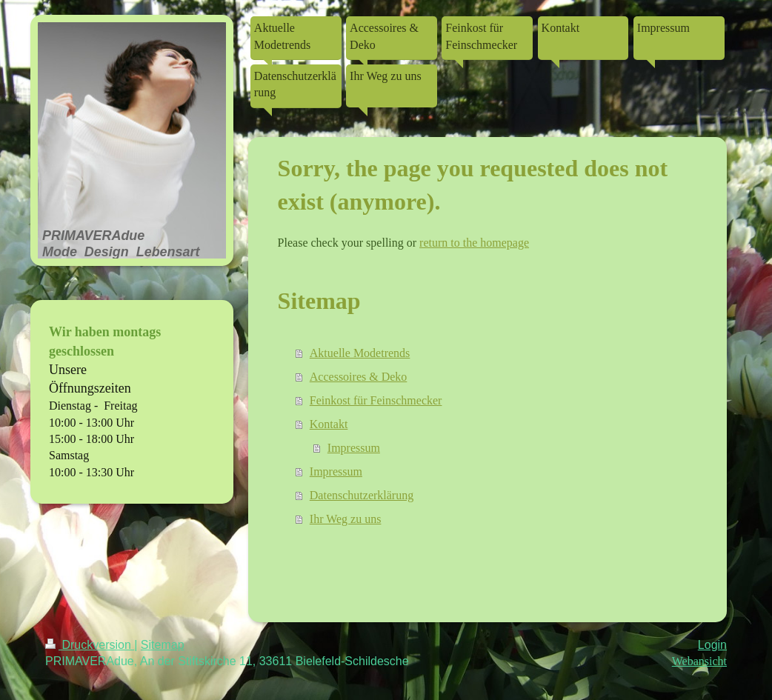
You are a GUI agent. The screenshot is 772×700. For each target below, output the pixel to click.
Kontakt (329, 424)
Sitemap (163, 645)
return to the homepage (474, 243)
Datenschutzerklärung (362, 495)
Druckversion (90, 645)
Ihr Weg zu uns (346, 519)
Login (712, 645)
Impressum (354, 448)
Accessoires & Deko (359, 377)
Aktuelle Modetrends (360, 353)
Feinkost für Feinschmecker (376, 400)
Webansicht (699, 661)
